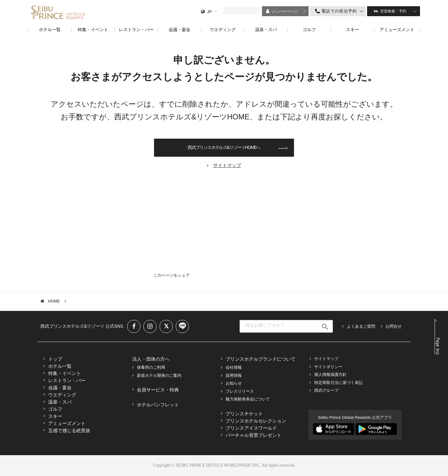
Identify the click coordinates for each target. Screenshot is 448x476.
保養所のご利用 (151, 367)
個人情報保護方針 (330, 374)
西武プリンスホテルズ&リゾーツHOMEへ (224, 147)
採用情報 (234, 375)
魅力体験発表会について (248, 399)
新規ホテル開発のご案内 (159, 375)
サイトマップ (326, 359)
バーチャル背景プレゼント (254, 435)
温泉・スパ (60, 402)
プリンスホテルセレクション (256, 421)
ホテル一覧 (60, 366)
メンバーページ (285, 12)
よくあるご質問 (361, 326)
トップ (55, 359)
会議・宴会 (60, 388)
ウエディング (62, 395)
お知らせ (234, 383)
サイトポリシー (328, 367)
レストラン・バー (67, 380)
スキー (55, 416)
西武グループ (326, 390)
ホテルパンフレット (158, 405)
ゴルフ (55, 409)
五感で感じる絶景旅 (69, 430)
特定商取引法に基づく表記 (338, 383)
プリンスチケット (244, 414)
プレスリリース (240, 391)
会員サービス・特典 (158, 390)
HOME (54, 301)
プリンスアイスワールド (251, 428)
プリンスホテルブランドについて (261, 359)
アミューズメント (67, 423)
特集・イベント (65, 373)
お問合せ (394, 326)
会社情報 (234, 367)
